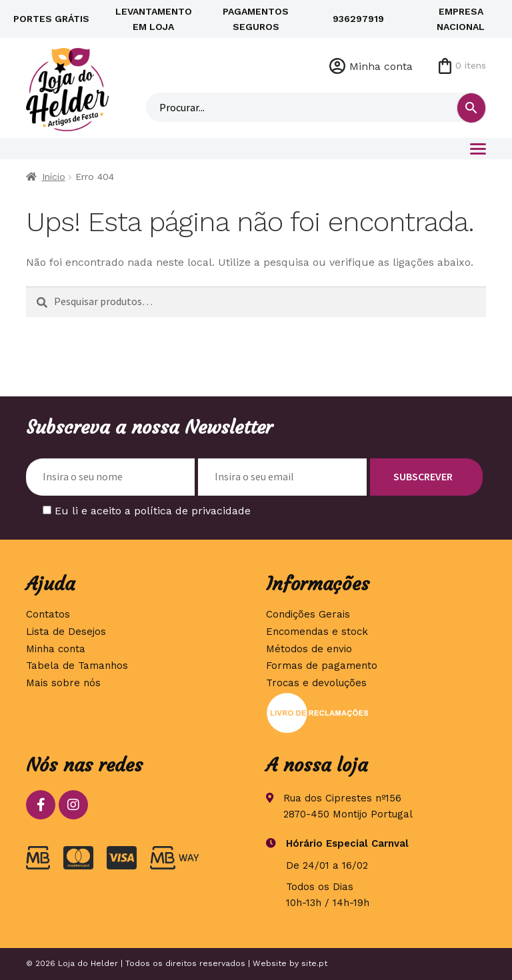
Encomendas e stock (317, 632)
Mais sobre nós (63, 683)
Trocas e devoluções (316, 683)
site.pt (314, 963)
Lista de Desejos (66, 632)
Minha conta (381, 66)
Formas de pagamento (322, 666)
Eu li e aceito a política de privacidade (153, 511)
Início (54, 177)
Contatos (48, 614)
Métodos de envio (309, 649)
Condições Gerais (308, 614)
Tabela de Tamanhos (77, 666)
